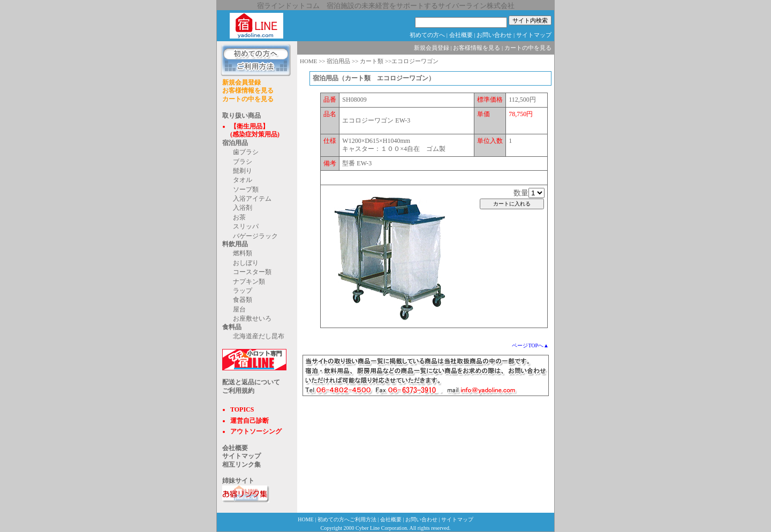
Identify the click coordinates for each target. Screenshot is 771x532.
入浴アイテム (252, 199)
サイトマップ (534, 35)
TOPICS (242, 409)
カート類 (372, 61)
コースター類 (252, 272)
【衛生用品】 (250, 126)
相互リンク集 (241, 465)
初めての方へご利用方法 (347, 519)
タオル (243, 180)
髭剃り (243, 171)
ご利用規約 (238, 391)
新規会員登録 (241, 82)
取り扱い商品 (241, 116)
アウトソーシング (256, 431)
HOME (308, 61)
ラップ (243, 291)
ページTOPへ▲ (530, 345)
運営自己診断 (250, 421)
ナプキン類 (249, 282)
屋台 (239, 309)
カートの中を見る (248, 99)
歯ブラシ (246, 152)
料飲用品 (235, 244)
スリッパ (246, 226)
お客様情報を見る (248, 90)
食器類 (243, 300)
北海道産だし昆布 (259, 336)
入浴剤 (243, 208)
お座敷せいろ (252, 318)
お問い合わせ (494, 35)
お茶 (239, 217)
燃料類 (243, 253)
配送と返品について (251, 382)
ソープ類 (246, 189)
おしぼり (246, 263)
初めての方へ (427, 35)
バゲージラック (255, 236)
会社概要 (461, 35)
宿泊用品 (235, 143)
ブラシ (243, 162)
